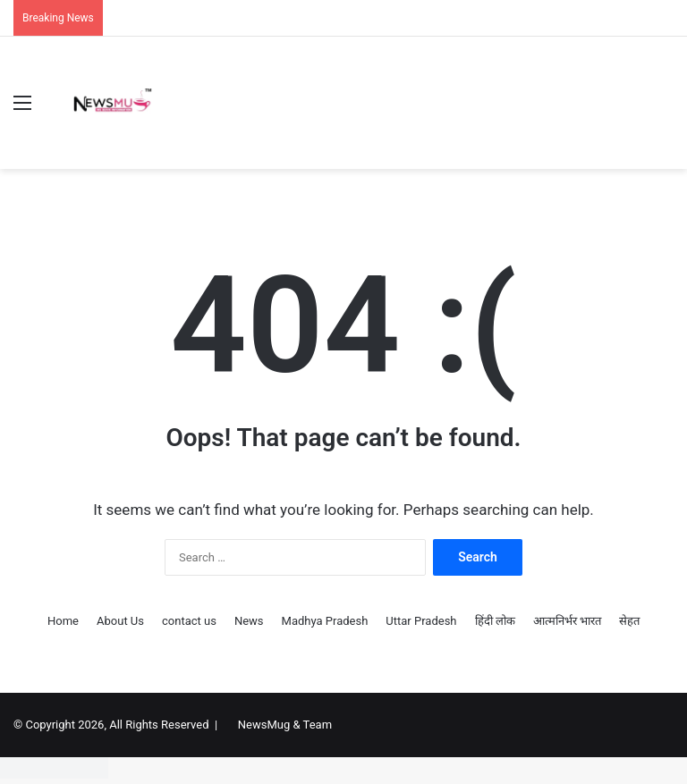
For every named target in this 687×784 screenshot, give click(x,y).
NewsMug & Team (285, 725)
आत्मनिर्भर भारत (567, 621)
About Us (120, 621)
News (249, 621)
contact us (189, 621)
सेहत (629, 621)
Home (63, 621)
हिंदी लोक (495, 621)
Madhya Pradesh (325, 621)
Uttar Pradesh (421, 621)
